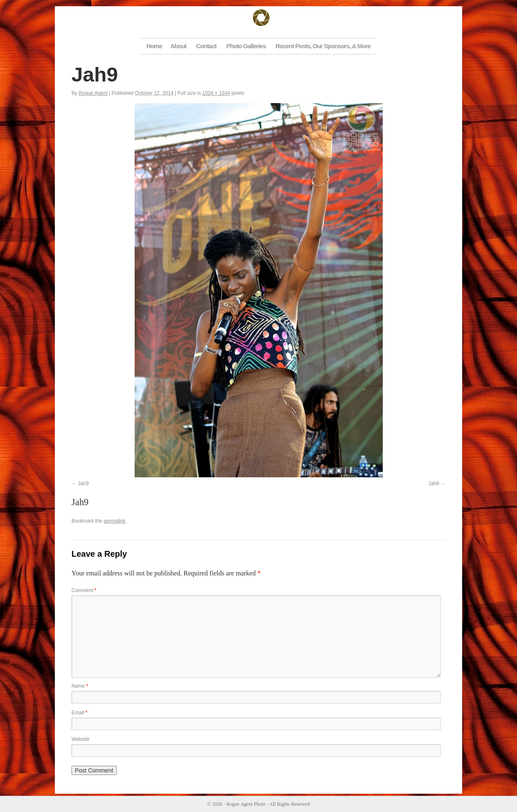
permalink (114, 521)
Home (154, 46)
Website (80, 739)
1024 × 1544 (216, 93)
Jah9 (83, 484)
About (178, 46)
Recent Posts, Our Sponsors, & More (323, 46)
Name (80, 686)
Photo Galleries (246, 46)
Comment (84, 590)
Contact (206, 46)
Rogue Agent (93, 93)
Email (79, 713)
